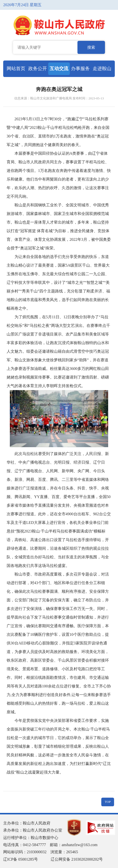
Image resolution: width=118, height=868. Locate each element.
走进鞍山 (102, 69)
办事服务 (80, 69)
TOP (108, 802)
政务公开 (38, 69)
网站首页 (16, 69)
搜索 (91, 47)
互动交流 (59, 69)
